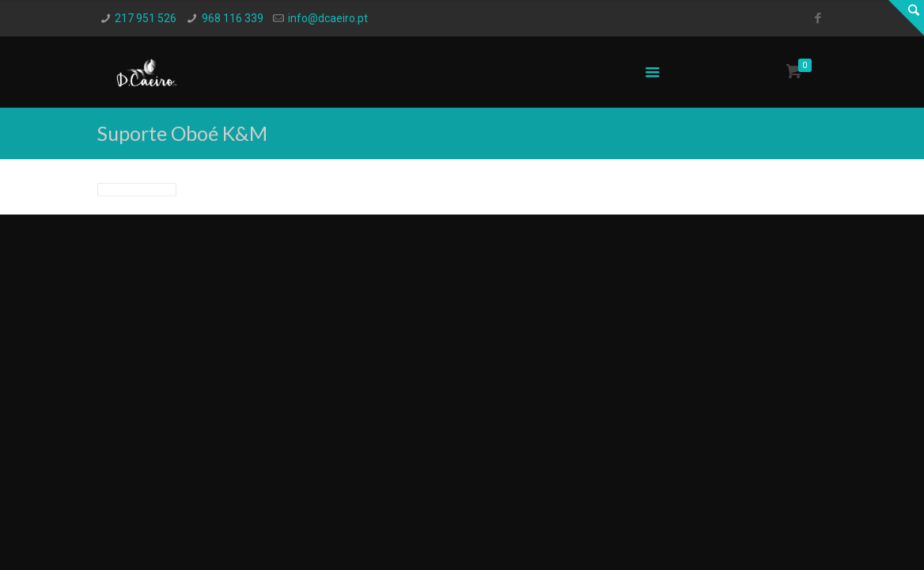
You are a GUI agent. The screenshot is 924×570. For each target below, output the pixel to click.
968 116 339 (233, 18)
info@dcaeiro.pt (328, 18)
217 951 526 (146, 18)
